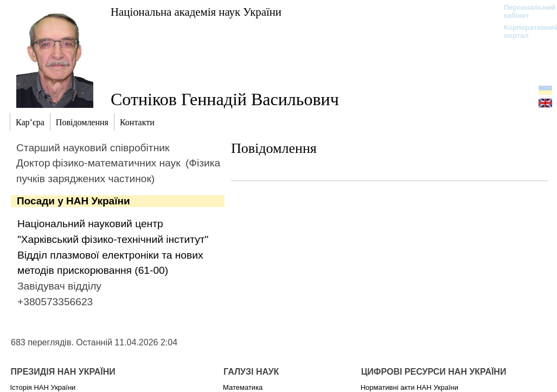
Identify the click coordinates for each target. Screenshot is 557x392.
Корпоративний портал (524, 31)
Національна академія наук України (196, 12)
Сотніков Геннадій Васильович (225, 99)
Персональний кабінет (524, 11)
